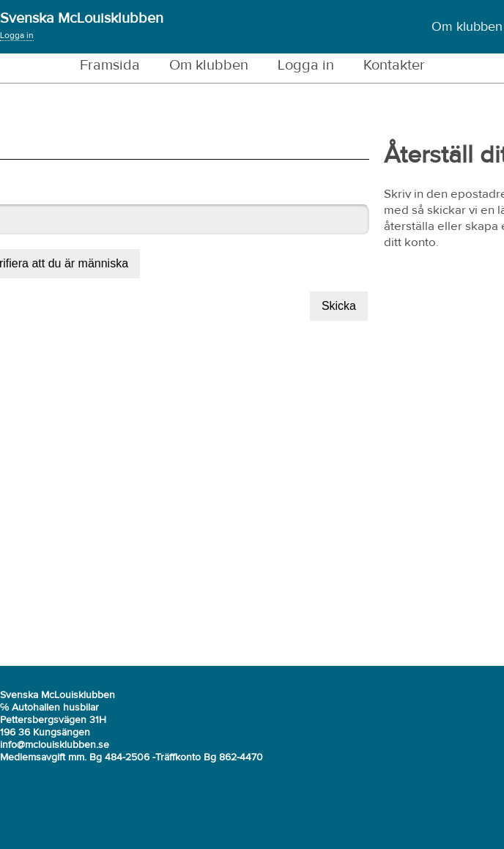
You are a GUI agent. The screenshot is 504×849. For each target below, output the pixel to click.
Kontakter (394, 65)
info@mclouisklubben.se (55, 745)
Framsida (110, 65)
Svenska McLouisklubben (82, 18)
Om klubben (467, 27)
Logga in (17, 36)
